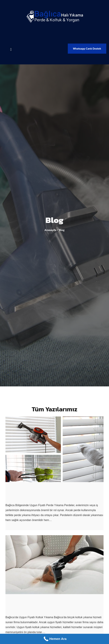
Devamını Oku (14, 527)
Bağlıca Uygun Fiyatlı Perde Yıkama (45, 493)
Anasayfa (50, 230)
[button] (11, 49)
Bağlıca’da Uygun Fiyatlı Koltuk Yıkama (50, 605)
